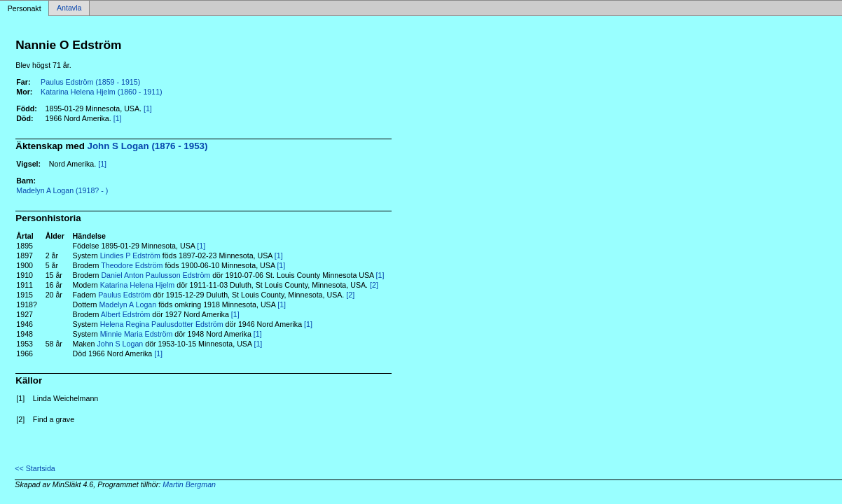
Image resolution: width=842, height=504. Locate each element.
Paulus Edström (124, 295)
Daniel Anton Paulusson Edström (156, 275)
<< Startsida (35, 468)
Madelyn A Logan (127, 304)
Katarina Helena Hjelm (138, 285)
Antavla (69, 8)
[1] (148, 108)
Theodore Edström (132, 265)
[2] (374, 285)
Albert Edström (125, 314)
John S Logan (120, 344)
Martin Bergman (189, 484)
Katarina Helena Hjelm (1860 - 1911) (102, 92)
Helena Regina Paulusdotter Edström (162, 324)
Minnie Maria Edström (137, 334)
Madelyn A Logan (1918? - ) (62, 190)
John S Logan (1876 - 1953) (148, 146)
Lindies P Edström (130, 255)
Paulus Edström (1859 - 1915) (90, 82)
